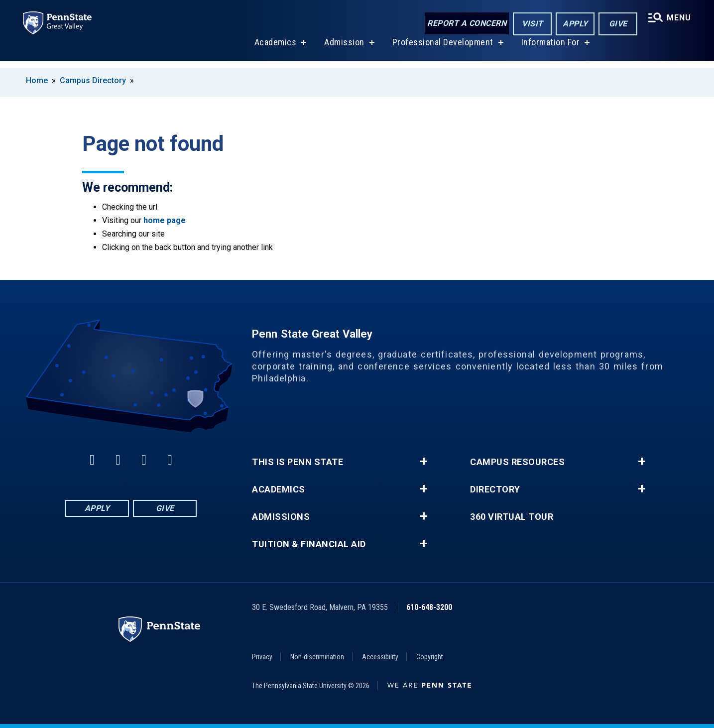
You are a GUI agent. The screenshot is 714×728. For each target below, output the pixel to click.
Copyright (430, 657)
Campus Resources (517, 462)
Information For (550, 49)
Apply (574, 24)
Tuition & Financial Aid (309, 544)
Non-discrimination (317, 657)
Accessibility (380, 657)
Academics (275, 49)
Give (617, 24)
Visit (531, 24)
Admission (343, 49)
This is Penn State (297, 462)
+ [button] (423, 462)
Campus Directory (93, 80)
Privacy (262, 657)
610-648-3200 (429, 607)
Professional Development (442, 49)
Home (37, 80)
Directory (495, 489)
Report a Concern (465, 24)
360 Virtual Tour (512, 517)
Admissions (281, 517)
